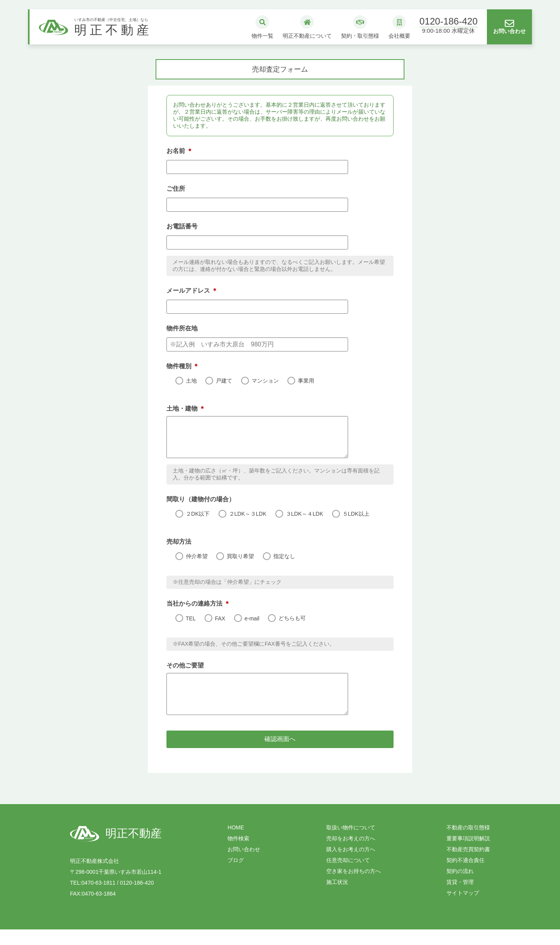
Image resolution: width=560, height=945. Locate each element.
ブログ (236, 876)
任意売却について (348, 876)
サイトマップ (463, 908)
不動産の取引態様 (468, 843)
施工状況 (337, 898)
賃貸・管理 (460, 898)
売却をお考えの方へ (351, 854)
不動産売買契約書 (468, 865)
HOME (236, 843)
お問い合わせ (244, 865)
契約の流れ (460, 887)
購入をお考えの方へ (351, 865)
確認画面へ (328, 754)
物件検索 (238, 854)
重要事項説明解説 (468, 854)
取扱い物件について (351, 843)
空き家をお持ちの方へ (353, 887)
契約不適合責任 (465, 876)
